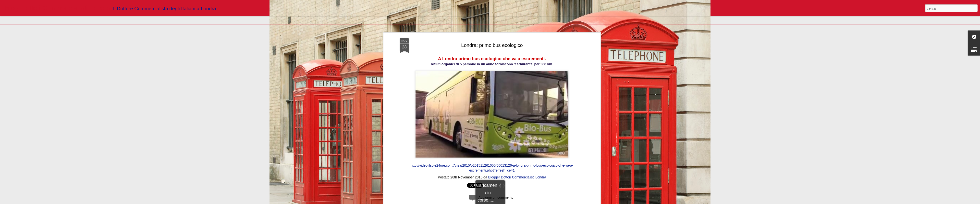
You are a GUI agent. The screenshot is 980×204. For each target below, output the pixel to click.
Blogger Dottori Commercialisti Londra (517, 97)
